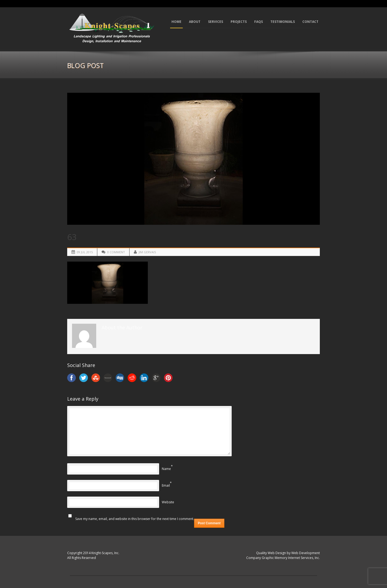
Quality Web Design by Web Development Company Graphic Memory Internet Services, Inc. (283, 555)
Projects (239, 22)
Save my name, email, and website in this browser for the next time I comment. (135, 519)
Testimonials (283, 22)
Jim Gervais (147, 252)
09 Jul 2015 (85, 252)
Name (166, 469)
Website (168, 502)
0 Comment (116, 252)
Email (166, 485)
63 (72, 237)
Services (216, 22)
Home (176, 22)
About (195, 22)
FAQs (259, 22)
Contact (310, 22)
